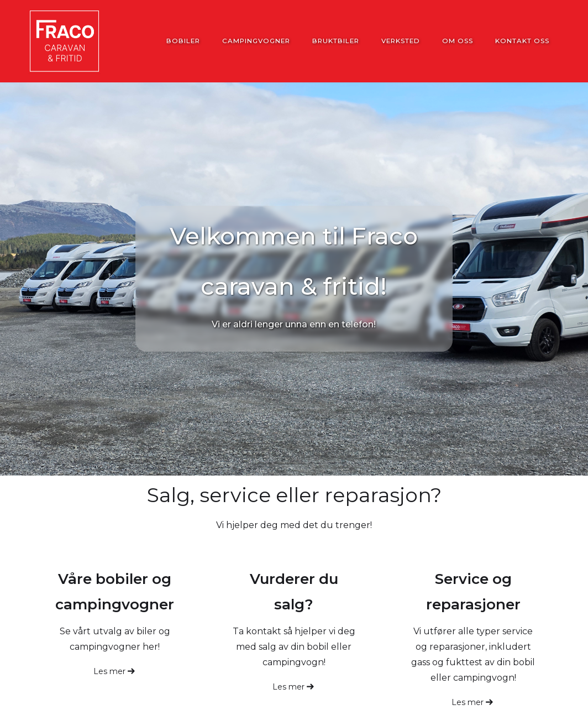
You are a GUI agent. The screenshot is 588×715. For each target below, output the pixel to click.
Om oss (458, 41)
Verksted (401, 41)
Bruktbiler (336, 41)
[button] (536, 634)
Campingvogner (256, 41)
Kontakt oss (522, 41)
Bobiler (183, 41)
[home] (64, 41)
